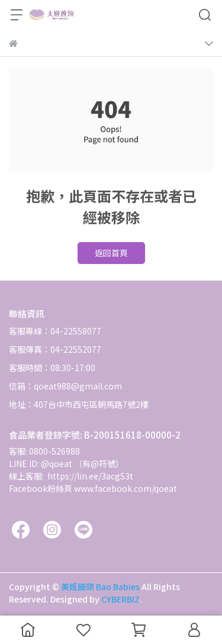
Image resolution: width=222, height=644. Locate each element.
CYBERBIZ (120, 599)
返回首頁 (111, 253)
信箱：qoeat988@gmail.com (65, 386)
